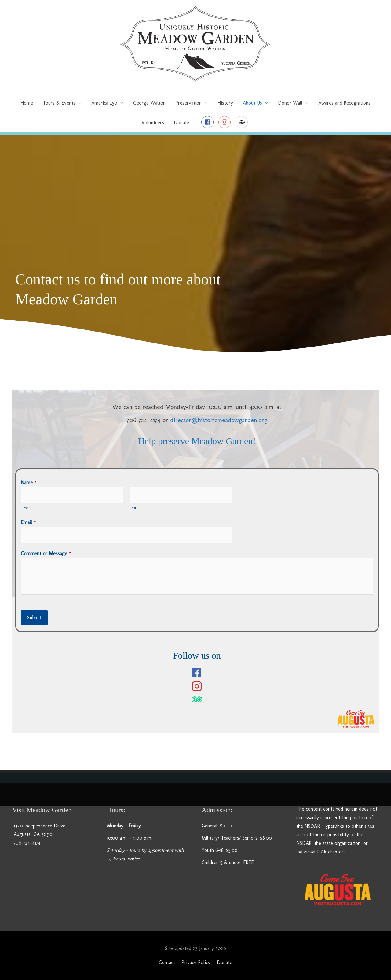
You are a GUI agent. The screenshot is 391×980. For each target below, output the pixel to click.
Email (28, 522)
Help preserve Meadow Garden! (197, 441)
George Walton (149, 103)
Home (27, 103)
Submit (34, 617)
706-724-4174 (27, 843)
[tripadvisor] (243, 122)
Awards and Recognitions (344, 103)
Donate (181, 123)
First (24, 508)
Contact (167, 962)
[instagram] (226, 122)
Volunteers (153, 123)
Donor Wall (290, 103)
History (225, 103)
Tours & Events (59, 103)
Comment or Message (46, 553)
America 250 (104, 103)
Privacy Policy (196, 962)
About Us (252, 103)
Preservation (188, 103)
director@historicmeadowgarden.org (219, 420)
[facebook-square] (209, 122)
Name (29, 483)
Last (133, 508)
